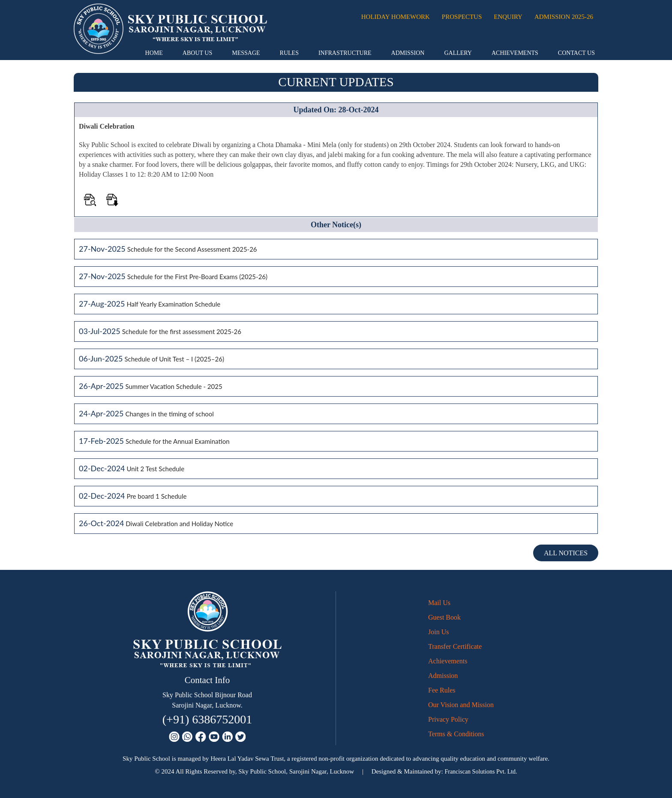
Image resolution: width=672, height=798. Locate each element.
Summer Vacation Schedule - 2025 (174, 386)
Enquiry (508, 17)
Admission (408, 53)
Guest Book (444, 617)
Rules (289, 53)
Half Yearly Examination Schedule (173, 304)
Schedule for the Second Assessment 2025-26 (192, 249)
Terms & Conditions (456, 734)
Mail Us (439, 603)
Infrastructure (345, 53)
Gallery (458, 53)
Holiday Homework (396, 17)
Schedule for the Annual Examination (178, 441)
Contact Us (576, 53)
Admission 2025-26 (564, 17)
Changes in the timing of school (169, 414)
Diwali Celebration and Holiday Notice (179, 524)
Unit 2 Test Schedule (156, 469)
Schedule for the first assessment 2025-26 (182, 331)
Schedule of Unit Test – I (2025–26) (174, 359)
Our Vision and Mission (461, 705)
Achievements (515, 53)
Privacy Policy (448, 719)
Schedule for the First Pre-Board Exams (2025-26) (197, 277)
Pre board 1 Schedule (157, 496)
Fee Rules (442, 690)
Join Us (438, 632)
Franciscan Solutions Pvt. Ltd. (481, 772)
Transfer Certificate (455, 646)
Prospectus (462, 17)
